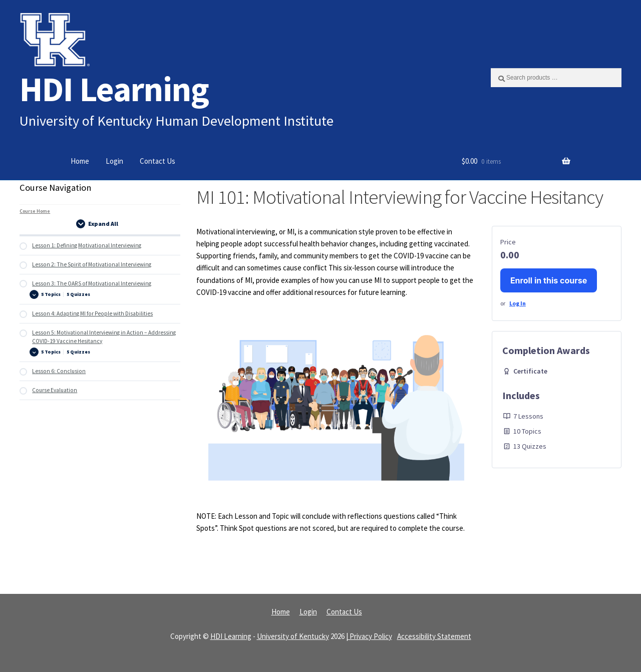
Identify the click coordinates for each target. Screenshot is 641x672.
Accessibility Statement (434, 636)
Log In (518, 303)
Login (114, 161)
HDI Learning (114, 89)
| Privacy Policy (369, 636)
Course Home (35, 211)
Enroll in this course (549, 280)
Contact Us (157, 161)
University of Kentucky (293, 636)
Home (80, 161)
